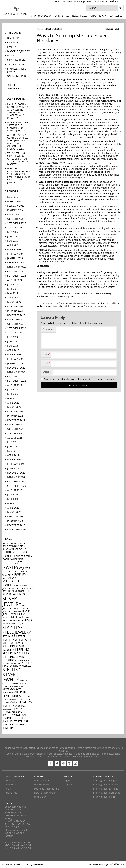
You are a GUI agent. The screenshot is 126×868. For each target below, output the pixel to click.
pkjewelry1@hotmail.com (18, 830)
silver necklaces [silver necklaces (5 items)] (14, 617)
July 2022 (13, 390)
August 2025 (15, 228)
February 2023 (16, 359)
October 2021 (15, 429)
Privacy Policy (41, 781)
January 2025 (15, 258)
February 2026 (16, 206)
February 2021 (16, 464)
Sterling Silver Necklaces (107, 793)
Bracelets (13, 38)
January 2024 (15, 311)
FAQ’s (8, 789)
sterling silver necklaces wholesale (52, 306)
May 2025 (13, 241)
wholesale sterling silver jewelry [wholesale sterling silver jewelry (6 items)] (16, 725)
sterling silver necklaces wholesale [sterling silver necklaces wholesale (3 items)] (15, 690)
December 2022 (16, 368)
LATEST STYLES (62, 16)
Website (47, 376)
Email (46, 366)
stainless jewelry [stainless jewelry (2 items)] (19, 624)
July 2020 (13, 495)
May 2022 (13, 398)
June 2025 (13, 236)
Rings (11, 56)
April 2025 (13, 245)
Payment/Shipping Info (47, 789)
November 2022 (16, 372)
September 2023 (17, 328)
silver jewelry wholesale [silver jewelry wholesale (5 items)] (16, 613)
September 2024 (17, 276)
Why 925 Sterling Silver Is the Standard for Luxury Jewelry (18, 127)
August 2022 (15, 385)
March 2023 (14, 355)
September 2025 (17, 223)
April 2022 (13, 403)
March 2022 (14, 407)
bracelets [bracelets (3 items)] (18, 546)
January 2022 (15, 416)
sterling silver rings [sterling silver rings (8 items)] (15, 694)
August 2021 (15, 438)
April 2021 (13, 455)
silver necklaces (89, 303)
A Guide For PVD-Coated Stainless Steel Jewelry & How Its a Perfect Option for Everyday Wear (18, 142)
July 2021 (13, 442)
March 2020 (14, 512)
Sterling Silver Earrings (106, 789)
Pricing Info (11, 793)
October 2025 (15, 219)
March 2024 (14, 302)
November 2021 (16, 425)
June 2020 (13, 499)
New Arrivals (80, 16)
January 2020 (15, 521)
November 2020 (16, 477)
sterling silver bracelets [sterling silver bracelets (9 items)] (16, 652)
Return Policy (41, 785)
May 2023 (13, 346)
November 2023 (16, 320)
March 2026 (14, 201)
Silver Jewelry (65, 303)
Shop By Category (41, 16)
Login (67, 781)
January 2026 (15, 210)
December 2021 (16, 420)
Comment (49, 329)
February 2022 (16, 412)
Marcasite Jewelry (18, 51)
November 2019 (16, 530)
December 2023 (16, 315)
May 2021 (13, 451)
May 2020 (13, 503)
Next (118, 29)
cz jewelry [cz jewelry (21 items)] (12, 565)
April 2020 (13, 508)
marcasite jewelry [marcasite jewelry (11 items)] (11, 583)
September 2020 (17, 486)
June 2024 (13, 289)
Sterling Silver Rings (104, 797)
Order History (98, 16)
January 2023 (15, 363)
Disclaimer (40, 797)
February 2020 (16, 517)
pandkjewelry (77, 306)
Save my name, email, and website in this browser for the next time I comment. (79, 383)
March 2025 (14, 250)
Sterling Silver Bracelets (106, 785)
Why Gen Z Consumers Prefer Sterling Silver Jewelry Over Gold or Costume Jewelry (19, 176)
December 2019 (16, 525)
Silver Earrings (17, 60)
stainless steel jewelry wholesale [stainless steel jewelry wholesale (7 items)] (17, 638)
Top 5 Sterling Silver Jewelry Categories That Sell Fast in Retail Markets (18, 159)
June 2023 (13, 342)
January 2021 (15, 468)
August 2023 (15, 333)
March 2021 (14, 460)
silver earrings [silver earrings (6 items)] (14, 594)
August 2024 (15, 280)
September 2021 (17, 433)
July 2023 (13, 337)
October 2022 (15, 377)
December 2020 (16, 473)
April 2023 (13, 350)
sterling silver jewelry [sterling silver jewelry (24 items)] (12, 675)
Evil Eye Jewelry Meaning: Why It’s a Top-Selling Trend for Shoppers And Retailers (18, 111)
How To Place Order (45, 793)
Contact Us (116, 16)
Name (46, 358)
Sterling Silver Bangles (105, 781)
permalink (101, 306)
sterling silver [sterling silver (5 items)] (13, 643)
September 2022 (17, 381)
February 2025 (16, 254)
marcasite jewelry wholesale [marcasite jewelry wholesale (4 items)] (15, 587)
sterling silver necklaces (108, 303)
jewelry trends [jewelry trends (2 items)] (10, 578)
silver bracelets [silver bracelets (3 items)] (21, 591)
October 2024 (15, 271)
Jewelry (12, 47)
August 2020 (15, 490)
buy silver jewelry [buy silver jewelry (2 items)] (17, 549)
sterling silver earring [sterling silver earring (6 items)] (13, 659)
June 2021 (13, 447)
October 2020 (15, 482)
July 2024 (13, 285)
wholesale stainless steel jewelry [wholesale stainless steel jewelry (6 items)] (15, 718)
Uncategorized (17, 76)
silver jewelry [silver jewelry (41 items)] (12, 601)
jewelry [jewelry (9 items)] (20, 575)
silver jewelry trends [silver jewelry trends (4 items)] (15, 610)
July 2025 (13, 232)
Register (68, 785)
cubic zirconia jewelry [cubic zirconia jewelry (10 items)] (15, 554)
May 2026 (13, 197)
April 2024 (13, 298)
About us (10, 781)
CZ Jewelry (14, 43)
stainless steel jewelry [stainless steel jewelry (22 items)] (17, 630)
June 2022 (13, 394)
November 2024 (16, 267)
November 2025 (16, 215)
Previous (108, 29)
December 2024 (16, 263)
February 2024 (16, 306)
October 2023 (15, 324)
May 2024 (13, 293)
